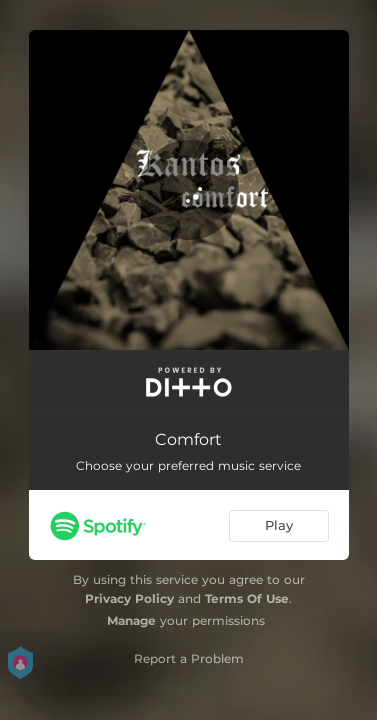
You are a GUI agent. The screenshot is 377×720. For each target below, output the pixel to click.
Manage (131, 620)
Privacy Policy (129, 598)
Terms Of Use (247, 598)
